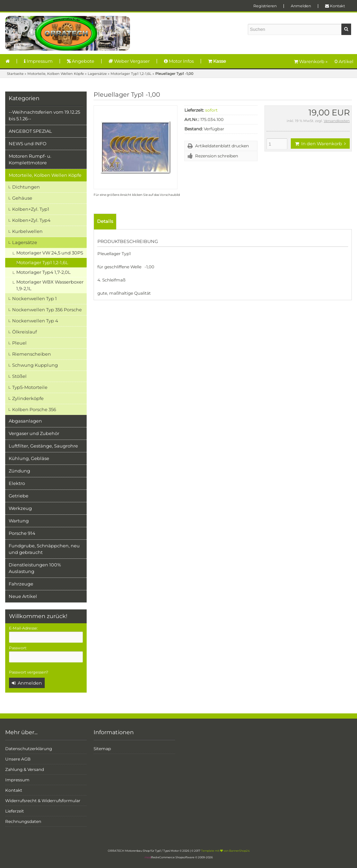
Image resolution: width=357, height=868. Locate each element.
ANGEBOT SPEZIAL (30, 131)
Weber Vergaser (129, 61)
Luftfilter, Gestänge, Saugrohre (43, 446)
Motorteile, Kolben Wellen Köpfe (45, 175)
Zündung (19, 471)
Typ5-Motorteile (30, 387)
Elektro (17, 483)
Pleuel (19, 343)
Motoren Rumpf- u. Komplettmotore (30, 159)
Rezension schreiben (217, 156)
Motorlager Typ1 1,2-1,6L (42, 262)
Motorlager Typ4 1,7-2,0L (43, 272)
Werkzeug (20, 508)
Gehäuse (22, 198)
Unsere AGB (18, 759)
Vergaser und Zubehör (34, 433)
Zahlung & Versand (25, 769)
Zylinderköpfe (28, 398)
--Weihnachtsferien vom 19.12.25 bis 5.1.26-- (44, 115)
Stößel (19, 376)
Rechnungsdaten (23, 821)
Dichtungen (26, 187)
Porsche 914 (22, 533)
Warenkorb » (324, 61)
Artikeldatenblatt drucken (222, 146)
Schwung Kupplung (35, 365)
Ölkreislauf (24, 332)
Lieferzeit (15, 811)
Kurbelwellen (27, 231)
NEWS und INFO (28, 144)
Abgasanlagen (25, 421)
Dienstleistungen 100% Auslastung (35, 568)
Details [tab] (105, 221)
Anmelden (301, 6)
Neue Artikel (23, 596)
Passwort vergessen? (29, 672)
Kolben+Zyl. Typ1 (31, 209)
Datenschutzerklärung (29, 749)
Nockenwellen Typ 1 (34, 298)
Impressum (38, 61)
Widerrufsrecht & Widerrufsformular (43, 801)
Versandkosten (337, 121)
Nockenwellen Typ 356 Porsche (47, 310)
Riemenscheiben (32, 354)
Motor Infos (179, 61)
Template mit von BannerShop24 (225, 851)
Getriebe (19, 496)
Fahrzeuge (21, 584)
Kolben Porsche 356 (34, 409)
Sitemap (102, 749)
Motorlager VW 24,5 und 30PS (50, 253)
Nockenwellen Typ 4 (35, 321)
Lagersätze (25, 242)
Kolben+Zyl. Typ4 (31, 220)
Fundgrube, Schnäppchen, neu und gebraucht (44, 549)
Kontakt (335, 6)
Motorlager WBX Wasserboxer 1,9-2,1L (50, 285)
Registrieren (265, 6)
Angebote (81, 61)
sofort (211, 110)
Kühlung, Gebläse (29, 458)
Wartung (19, 521)
